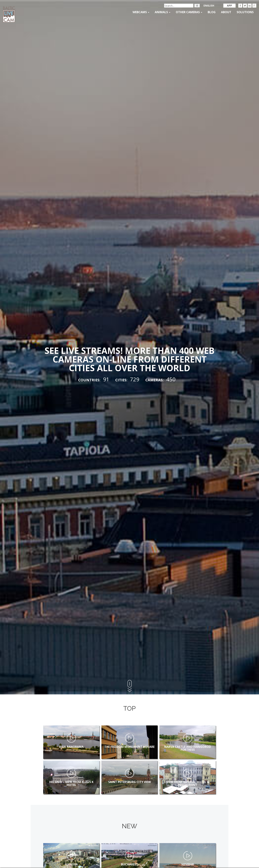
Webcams (141, 12)
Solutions (245, 12)
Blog (212, 12)
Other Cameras (189, 12)
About (226, 12)
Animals (163, 12)
